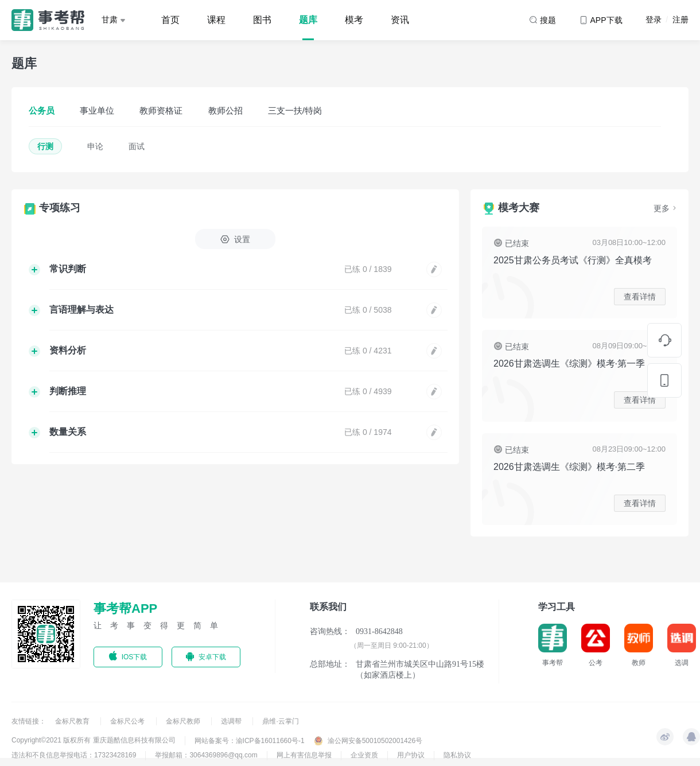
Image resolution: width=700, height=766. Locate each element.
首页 (170, 20)
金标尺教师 (184, 721)
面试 (137, 146)
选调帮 (232, 721)
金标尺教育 (73, 721)
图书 (262, 20)
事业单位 (97, 110)
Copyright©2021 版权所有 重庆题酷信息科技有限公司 (94, 740)
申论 (95, 146)
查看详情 (640, 297)
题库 (308, 20)
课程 (216, 20)
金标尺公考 (128, 721)
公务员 (42, 110)
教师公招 (225, 110)
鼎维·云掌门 (280, 721)
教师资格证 (161, 110)
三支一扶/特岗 (295, 110)
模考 (354, 20)
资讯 (400, 20)
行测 (45, 146)
